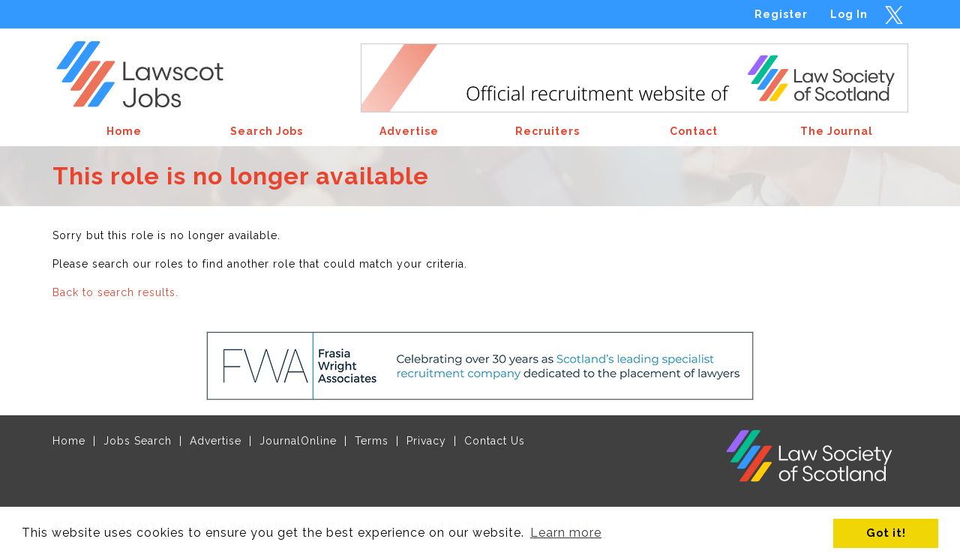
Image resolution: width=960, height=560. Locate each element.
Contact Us (495, 441)
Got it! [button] (886, 533)
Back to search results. (115, 292)
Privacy (426, 441)
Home (69, 441)
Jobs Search (138, 441)
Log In (849, 14)
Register (781, 14)
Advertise (216, 441)
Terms (372, 441)
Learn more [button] (566, 533)
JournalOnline (298, 441)
